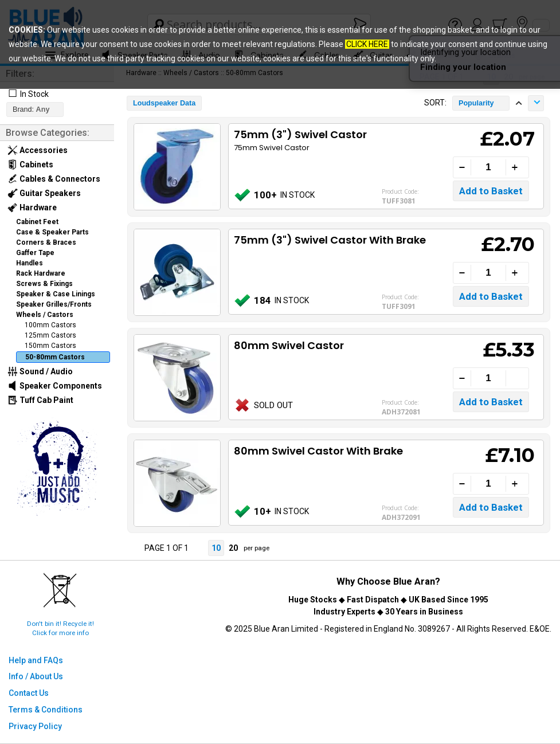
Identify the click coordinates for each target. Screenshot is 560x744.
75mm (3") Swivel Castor (300, 134)
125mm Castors (50, 335)
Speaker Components (55, 386)
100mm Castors (50, 325)
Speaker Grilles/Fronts (54, 304)
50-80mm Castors (55, 357)
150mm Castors (50, 346)
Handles (30, 263)
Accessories (38, 150)
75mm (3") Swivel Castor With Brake (330, 240)
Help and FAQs (36, 660)
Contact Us (29, 693)
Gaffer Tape (35, 253)
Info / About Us (36, 676)
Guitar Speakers (44, 193)
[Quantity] (488, 167)
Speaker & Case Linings (56, 294)
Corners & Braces (46, 242)
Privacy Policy (35, 726)
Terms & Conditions (46, 710)
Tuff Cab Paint (40, 400)
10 (216, 548)
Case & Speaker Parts (52, 232)
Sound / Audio (40, 371)
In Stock (34, 94)
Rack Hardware (41, 273)
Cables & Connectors (54, 179)
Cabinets (30, 165)
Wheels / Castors (45, 315)
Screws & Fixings (44, 284)
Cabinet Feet (37, 222)
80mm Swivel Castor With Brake (318, 451)
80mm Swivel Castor (289, 345)
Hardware (32, 207)
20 (233, 548)
